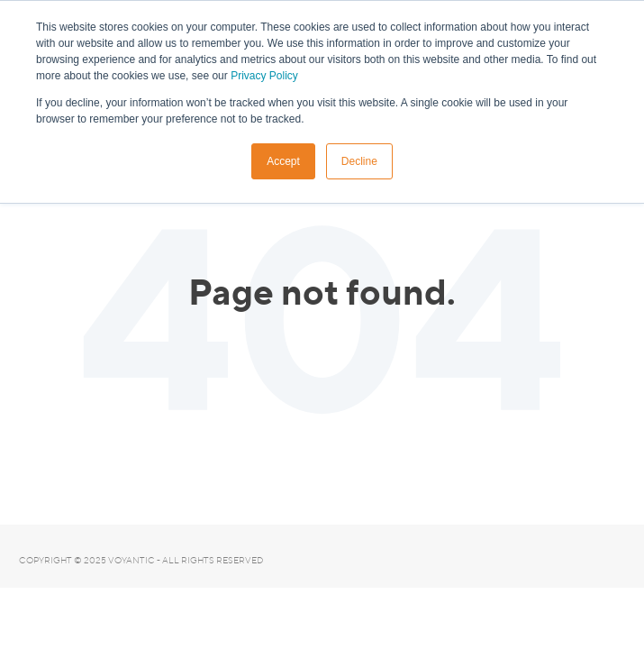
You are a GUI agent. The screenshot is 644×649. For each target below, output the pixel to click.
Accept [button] (283, 161)
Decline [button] (359, 161)
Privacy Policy (264, 76)
